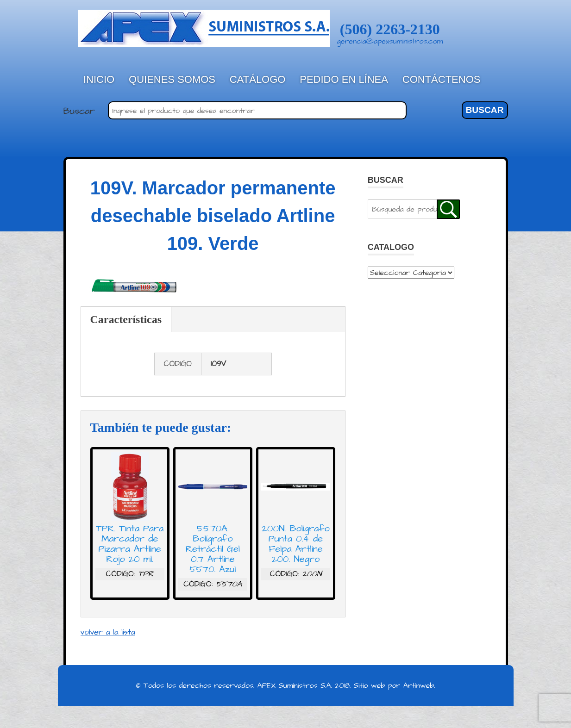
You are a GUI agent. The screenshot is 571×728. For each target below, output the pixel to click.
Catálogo (258, 79)
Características (126, 319)
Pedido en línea (344, 79)
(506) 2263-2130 (390, 29)
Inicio (99, 79)
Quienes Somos (172, 79)
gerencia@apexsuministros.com (390, 41)
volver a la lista (108, 632)
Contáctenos (442, 79)
